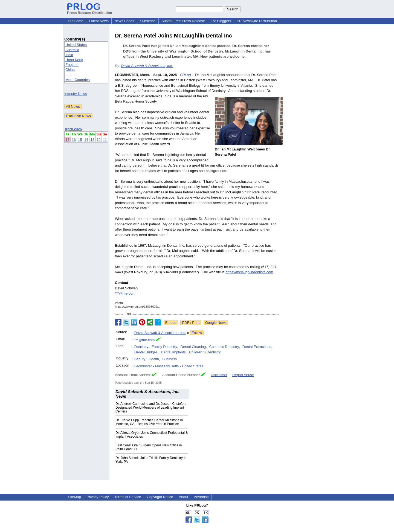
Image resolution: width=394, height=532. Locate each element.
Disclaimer (219, 375)
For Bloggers (221, 21)
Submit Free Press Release (183, 21)
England (72, 65)
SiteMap (74, 497)
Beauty (140, 359)
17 (68, 140)
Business (170, 359)
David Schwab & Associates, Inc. (147, 66)
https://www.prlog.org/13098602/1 (137, 307)
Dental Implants (173, 352)
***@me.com (125, 293)
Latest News (99, 21)
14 (86, 140)
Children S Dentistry (205, 352)
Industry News (76, 94)
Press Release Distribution (90, 11)
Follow (197, 333)
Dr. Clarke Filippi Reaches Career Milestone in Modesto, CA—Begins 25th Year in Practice (149, 422)
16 (74, 140)
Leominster (143, 366)
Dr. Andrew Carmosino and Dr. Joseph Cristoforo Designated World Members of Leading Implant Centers (151, 408)
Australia (72, 50)
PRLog (186, 75)
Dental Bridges (146, 352)
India (69, 55)
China (70, 70)
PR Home (76, 21)
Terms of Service (128, 497)
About (184, 497)
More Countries (78, 80)
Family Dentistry (164, 347)
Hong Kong (74, 60)
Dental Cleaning (193, 347)
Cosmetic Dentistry (224, 347)
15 (80, 140)
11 (105, 140)
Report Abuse (243, 375)
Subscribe (148, 21)
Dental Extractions (257, 347)
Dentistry (141, 347)
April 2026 (73, 129)
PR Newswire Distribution (257, 21)
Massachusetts (167, 366)
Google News (216, 323)
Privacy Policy (98, 497)
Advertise (201, 497)
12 (99, 140)
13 (92, 140)
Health (154, 359)
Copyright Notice (160, 497)
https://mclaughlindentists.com (249, 272)
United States (76, 45)
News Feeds (124, 21)
